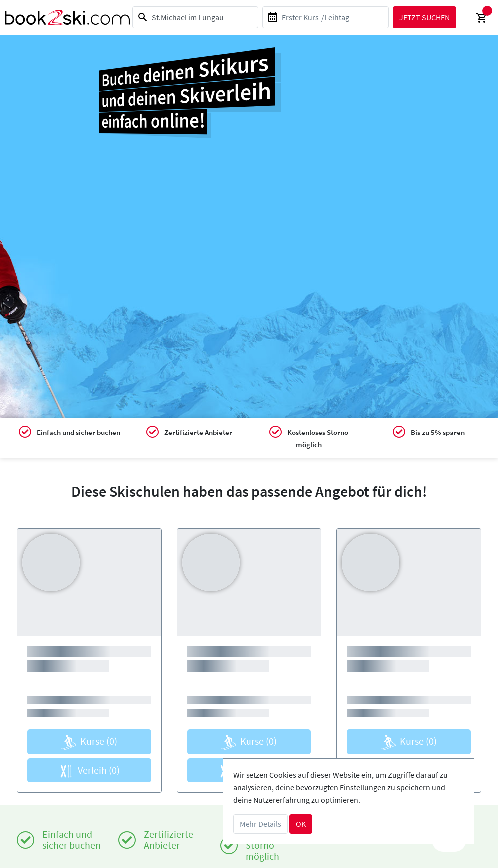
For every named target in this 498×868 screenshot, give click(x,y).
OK (301, 824)
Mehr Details (260, 824)
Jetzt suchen (424, 17)
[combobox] (195, 17)
